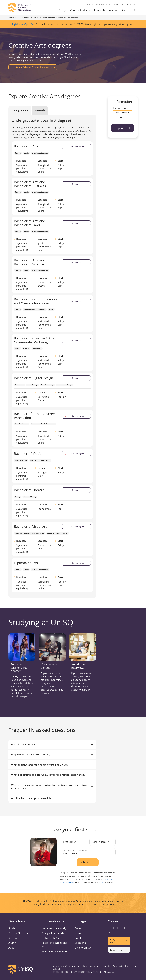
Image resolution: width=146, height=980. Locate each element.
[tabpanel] (52, 355)
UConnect (131, 5)
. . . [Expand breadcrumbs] (19, 18)
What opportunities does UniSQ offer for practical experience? (48, 775)
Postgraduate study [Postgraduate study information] (53, 933)
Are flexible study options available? (33, 798)
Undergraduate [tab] (20, 110)
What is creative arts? (24, 744)
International (104, 5)
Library (90, 5)
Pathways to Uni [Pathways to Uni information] (51, 938)
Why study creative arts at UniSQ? (31, 754)
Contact (119, 5)
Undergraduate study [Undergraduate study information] (54, 928)
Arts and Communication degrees (40, 18)
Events (78, 938)
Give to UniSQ (83, 948)
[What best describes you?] (88, 852)
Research (99, 10)
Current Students (80, 10)
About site (109, 972)
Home (11, 18)
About (125, 10)
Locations (80, 943)
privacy (102, 883)
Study (62, 10)
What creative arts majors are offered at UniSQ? (40, 765)
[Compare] (66, 146)
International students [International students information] (54, 951)
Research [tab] (40, 110)
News (78, 933)
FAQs (123, 117)
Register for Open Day (23, 24)
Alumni (113, 10)
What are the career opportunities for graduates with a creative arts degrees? (49, 786)
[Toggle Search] (134, 11)
